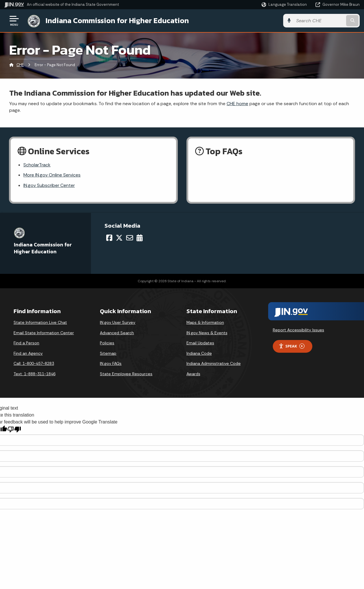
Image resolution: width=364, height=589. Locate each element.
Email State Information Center (44, 333)
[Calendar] (140, 238)
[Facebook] (109, 238)
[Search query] (319, 21)
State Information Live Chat (40, 322)
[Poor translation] (14, 429)
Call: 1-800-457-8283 (34, 363)
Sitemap (108, 353)
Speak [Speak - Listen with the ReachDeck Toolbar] (292, 346)
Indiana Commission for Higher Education (117, 21)
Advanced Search (117, 333)
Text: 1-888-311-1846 (34, 374)
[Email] (130, 238)
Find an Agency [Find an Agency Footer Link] (28, 353)
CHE (20, 65)
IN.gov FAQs (111, 363)
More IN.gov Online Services (52, 175)
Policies (107, 343)
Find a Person (26, 343)
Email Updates (200, 343)
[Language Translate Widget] (285, 5)
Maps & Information (205, 322)
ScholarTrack (37, 165)
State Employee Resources (126, 374)
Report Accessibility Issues (298, 330)
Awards (193, 374)
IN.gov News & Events (207, 333)
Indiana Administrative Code (214, 363)
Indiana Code (199, 353)
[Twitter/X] (119, 238)
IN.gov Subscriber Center (49, 185)
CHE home (237, 104)
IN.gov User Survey (118, 322)
